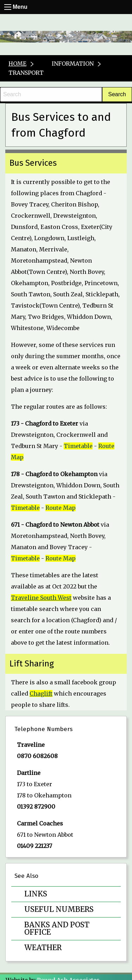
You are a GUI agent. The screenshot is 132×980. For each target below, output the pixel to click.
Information (73, 64)
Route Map (61, 508)
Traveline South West (41, 598)
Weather (43, 948)
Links (36, 894)
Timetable (78, 446)
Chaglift (41, 693)
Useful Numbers (59, 909)
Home (17, 64)
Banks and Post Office (57, 929)
